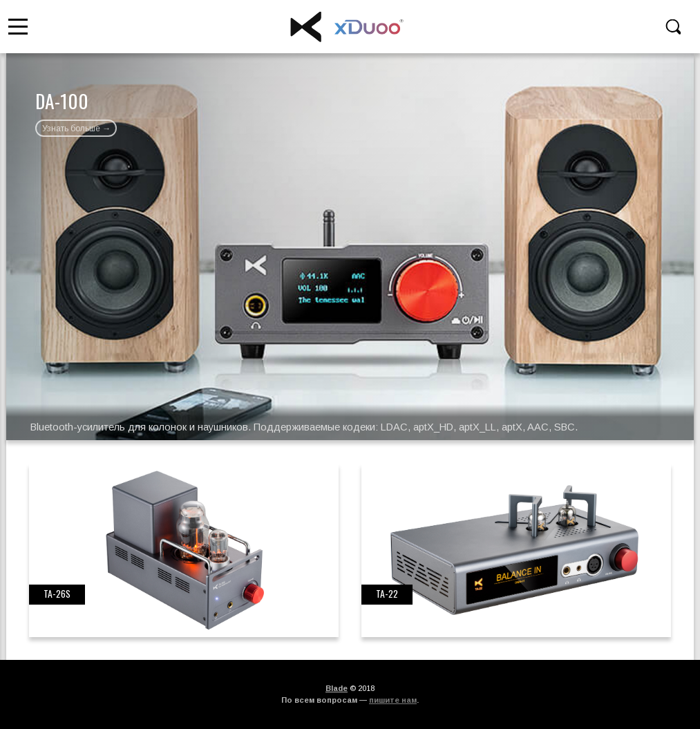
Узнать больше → (76, 129)
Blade (337, 688)
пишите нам (393, 700)
